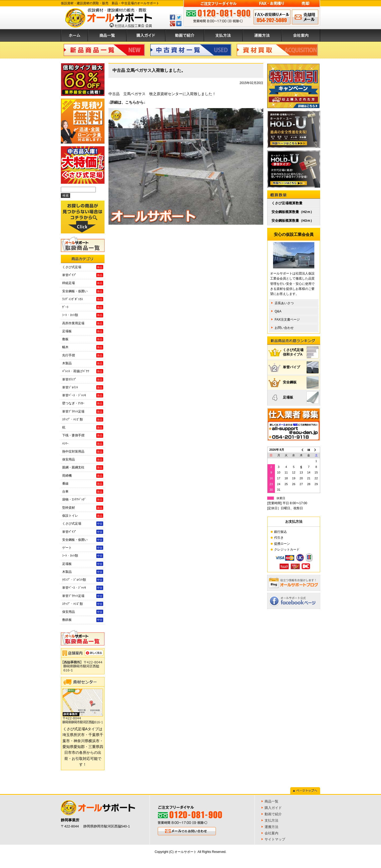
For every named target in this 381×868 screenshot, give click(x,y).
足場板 (83, 331)
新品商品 (104, 50)
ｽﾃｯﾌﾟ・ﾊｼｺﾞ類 (83, 419)
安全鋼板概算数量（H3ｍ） (293, 221)
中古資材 (191, 50)
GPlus (173, 24)
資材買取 (277, 50)
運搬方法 (262, 35)
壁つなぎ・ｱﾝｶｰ (83, 403)
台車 (83, 491)
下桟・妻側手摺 (83, 435)
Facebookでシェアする (173, 17)
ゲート (83, 548)
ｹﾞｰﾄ (83, 307)
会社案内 (301, 35)
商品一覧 (107, 35)
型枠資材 (83, 508)
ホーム (74, 35)
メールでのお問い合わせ (305, 17)
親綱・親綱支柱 (83, 467)
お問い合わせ (284, 328)
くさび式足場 (83, 267)
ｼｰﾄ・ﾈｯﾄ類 (83, 315)
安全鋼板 (301, 382)
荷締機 (83, 476)
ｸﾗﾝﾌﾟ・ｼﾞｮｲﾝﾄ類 (83, 580)
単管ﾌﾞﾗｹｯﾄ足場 (83, 411)
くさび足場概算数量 (287, 203)
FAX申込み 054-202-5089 (272, 17)
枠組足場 (83, 283)
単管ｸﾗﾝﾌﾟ (83, 379)
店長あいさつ (284, 303)
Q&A (278, 311)
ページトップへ (305, 791)
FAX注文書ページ (287, 320)
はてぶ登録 (179, 24)
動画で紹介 (185, 35)
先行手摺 (83, 355)
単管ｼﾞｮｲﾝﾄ (83, 387)
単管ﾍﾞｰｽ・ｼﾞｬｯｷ (83, 395)
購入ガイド (146, 35)
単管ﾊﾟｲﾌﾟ (83, 275)
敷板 (83, 339)
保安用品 (83, 459)
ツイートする (179, 17)
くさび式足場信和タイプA (301, 352)
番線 (83, 484)
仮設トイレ (83, 516)
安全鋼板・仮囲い (83, 291)
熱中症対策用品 (83, 451)
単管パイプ (301, 367)
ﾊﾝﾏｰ (83, 444)
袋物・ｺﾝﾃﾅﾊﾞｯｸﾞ (83, 499)
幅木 (83, 347)
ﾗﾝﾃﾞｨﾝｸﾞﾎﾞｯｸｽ (83, 299)
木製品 (83, 363)
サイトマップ (275, 839)
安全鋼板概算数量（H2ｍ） (293, 212)
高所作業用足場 (83, 323)
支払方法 (223, 35)
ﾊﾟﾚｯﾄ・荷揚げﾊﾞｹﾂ (83, 371)
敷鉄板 (83, 620)
